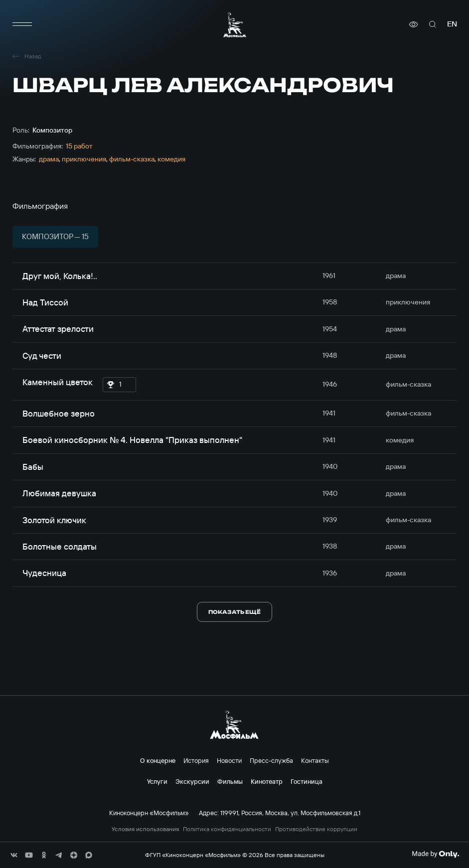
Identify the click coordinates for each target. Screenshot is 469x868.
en (452, 24)
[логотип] (235, 25)
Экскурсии (192, 781)
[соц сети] (14, 855)
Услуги (157, 781)
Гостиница (307, 781)
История (196, 760)
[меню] (22, 24)
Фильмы (230, 781)
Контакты (315, 760)
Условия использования (145, 829)
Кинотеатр (267, 781)
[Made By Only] (435, 854)
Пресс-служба (271, 760)
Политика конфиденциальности (227, 829)
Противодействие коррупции (316, 829)
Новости (229, 760)
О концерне (158, 760)
